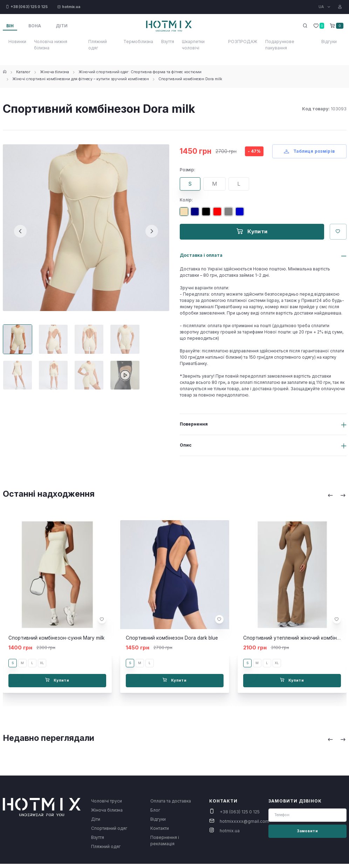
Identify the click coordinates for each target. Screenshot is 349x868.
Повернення (194, 424)
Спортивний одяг (109, 828)
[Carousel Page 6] (53, 375)
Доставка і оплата (201, 255)
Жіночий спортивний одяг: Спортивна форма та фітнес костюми (140, 72)
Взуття (168, 42)
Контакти (160, 828)
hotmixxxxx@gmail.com (244, 821)
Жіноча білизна (54, 72)
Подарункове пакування (280, 45)
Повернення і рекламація (165, 841)
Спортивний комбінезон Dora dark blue (172, 638)
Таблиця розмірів (309, 151)
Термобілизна (138, 42)
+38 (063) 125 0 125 (240, 812)
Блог (155, 810)
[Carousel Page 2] (53, 339)
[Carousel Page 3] (89, 339)
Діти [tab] (62, 26)
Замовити (307, 831)
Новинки (17, 42)
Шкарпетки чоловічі (193, 45)
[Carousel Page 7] (89, 375)
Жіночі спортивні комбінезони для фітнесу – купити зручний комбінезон (81, 79)
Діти (96, 819)
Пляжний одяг (98, 45)
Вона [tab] (35, 26)
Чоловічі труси (107, 801)
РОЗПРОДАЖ (243, 42)
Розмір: (187, 170)
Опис (186, 445)
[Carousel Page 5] (18, 375)
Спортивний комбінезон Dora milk (190, 79)
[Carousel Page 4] (125, 339)
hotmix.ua (230, 831)
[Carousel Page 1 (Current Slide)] (18, 339)
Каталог (23, 72)
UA (322, 7)
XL (42, 663)
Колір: (186, 200)
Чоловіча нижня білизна (51, 45)
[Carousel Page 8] (125, 375)
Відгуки (329, 42)
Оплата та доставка (171, 801)
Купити (252, 231)
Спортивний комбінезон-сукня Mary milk (56, 638)
